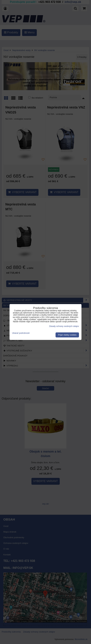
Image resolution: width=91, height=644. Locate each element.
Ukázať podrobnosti (21, 333)
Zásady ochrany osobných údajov (64, 326)
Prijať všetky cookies (67, 335)
